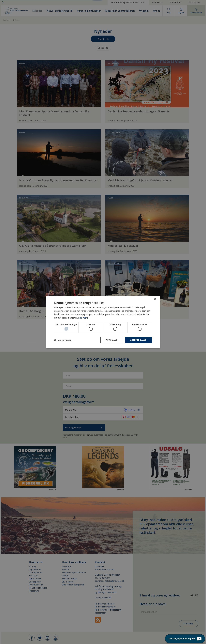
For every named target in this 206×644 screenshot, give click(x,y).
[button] (63, 340)
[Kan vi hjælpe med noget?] (185, 639)
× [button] (155, 299)
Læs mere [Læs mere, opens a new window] (83, 318)
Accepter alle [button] (138, 340)
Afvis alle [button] (112, 340)
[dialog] (103, 322)
